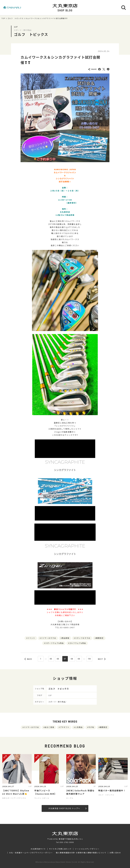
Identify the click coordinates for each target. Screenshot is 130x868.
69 (79, 659)
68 (72, 659)
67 (65, 659)
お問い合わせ (115, 853)
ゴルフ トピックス (15, 18)
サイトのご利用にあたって (60, 849)
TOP (3, 18)
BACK (28, 659)
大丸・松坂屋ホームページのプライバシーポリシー (31, 853)
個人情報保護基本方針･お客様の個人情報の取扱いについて (81, 853)
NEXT (102, 659)
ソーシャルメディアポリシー (87, 849)
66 (58, 659)
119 (89, 659)
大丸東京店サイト (38, 849)
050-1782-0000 (67, 842)
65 (51, 659)
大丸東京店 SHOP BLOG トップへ (67, 808)
